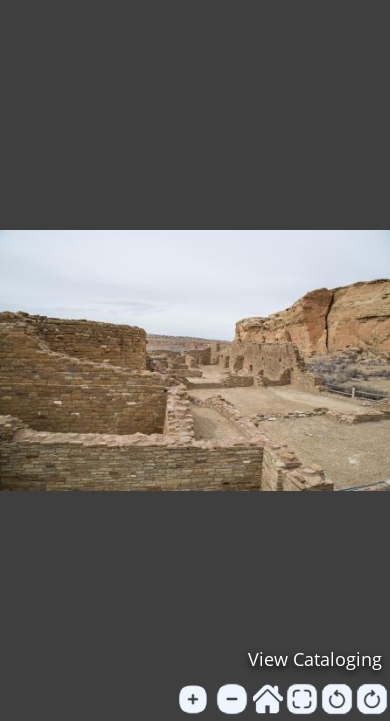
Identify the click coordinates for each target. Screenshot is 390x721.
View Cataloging (315, 659)
